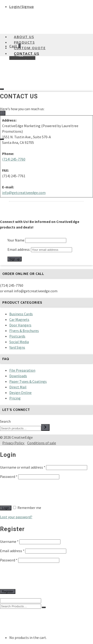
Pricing (15, 398)
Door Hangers (20, 325)
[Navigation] (2, 139)
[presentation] (35, 492)
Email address (12, 551)
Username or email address (23, 467)
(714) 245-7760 (14, 159)
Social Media (19, 342)
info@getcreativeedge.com (24, 193)
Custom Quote (30, 48)
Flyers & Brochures (24, 331)
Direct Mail (18, 387)
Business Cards (21, 314)
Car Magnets (19, 319)
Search (5, 421)
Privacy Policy (14, 443)
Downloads (18, 376)
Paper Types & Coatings (28, 381)
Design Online (20, 393)
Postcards (17, 336)
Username (9, 541)
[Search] (45, 427)
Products (24, 42)
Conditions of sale (42, 443)
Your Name (16, 240)
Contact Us (27, 53)
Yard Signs (17, 347)
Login (6, 508)
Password (9, 477)
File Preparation (22, 370)
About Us (24, 37)
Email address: (40, 249)
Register (8, 591)
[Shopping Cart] (3, 113)
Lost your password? (16, 517)
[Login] (2, 89)
